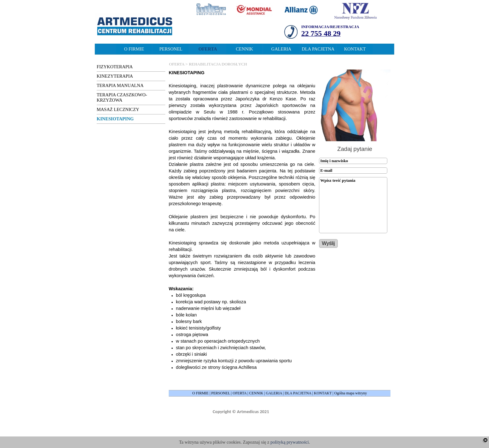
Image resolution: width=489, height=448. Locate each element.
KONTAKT (323, 393)
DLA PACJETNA (298, 393)
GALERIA (274, 393)
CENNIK (256, 393)
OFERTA (240, 393)
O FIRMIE (201, 393)
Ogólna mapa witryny (351, 393)
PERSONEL (220, 393)
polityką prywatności (290, 442)
